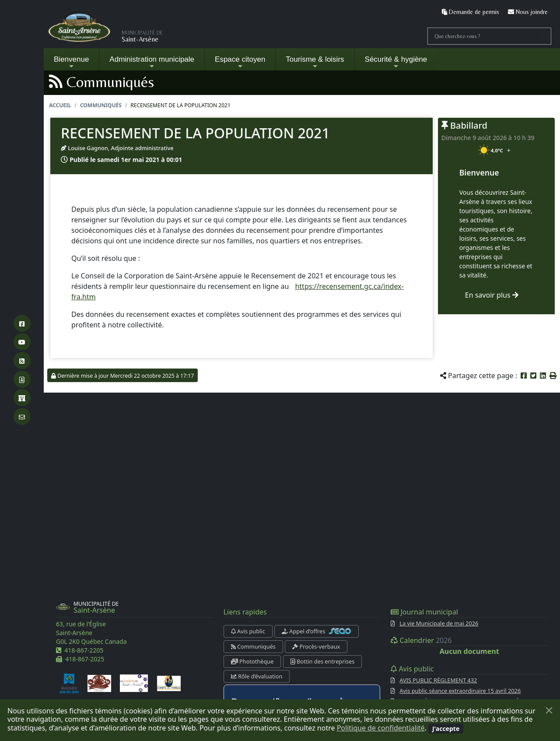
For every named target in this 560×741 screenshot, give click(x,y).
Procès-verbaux (316, 646)
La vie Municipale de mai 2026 (439, 623)
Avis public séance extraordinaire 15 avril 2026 (460, 691)
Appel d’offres (317, 631)
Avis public (248, 631)
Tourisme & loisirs (315, 62)
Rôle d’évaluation (257, 676)
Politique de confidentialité (381, 728)
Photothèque (252, 661)
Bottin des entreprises (323, 661)
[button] (553, 376)
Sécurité (396, 62)
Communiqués (101, 105)
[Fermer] (549, 710)
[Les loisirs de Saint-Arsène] (134, 683)
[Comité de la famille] (169, 683)
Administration (152, 62)
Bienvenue (71, 62)
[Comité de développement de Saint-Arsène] (99, 683)
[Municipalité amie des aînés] (69, 683)
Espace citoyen (240, 62)
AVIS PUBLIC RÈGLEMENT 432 (438, 680)
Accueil (60, 105)
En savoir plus (492, 295)
